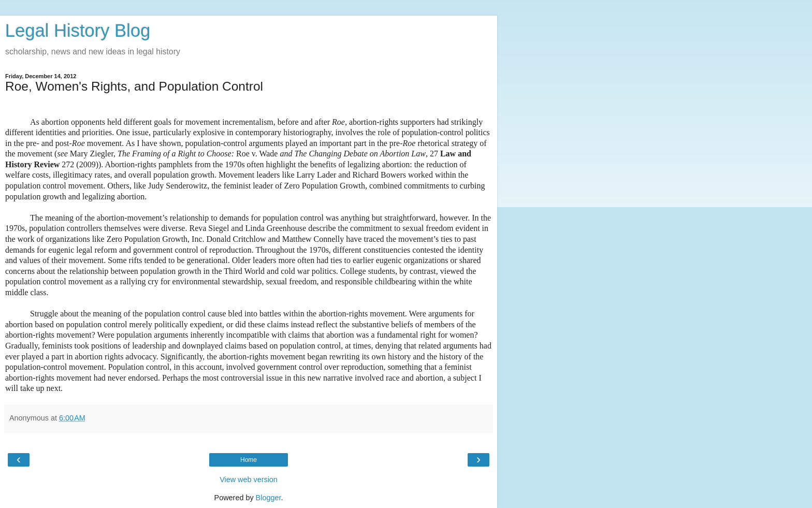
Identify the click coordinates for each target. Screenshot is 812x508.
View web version (249, 480)
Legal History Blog (78, 31)
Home (249, 460)
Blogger (269, 498)
